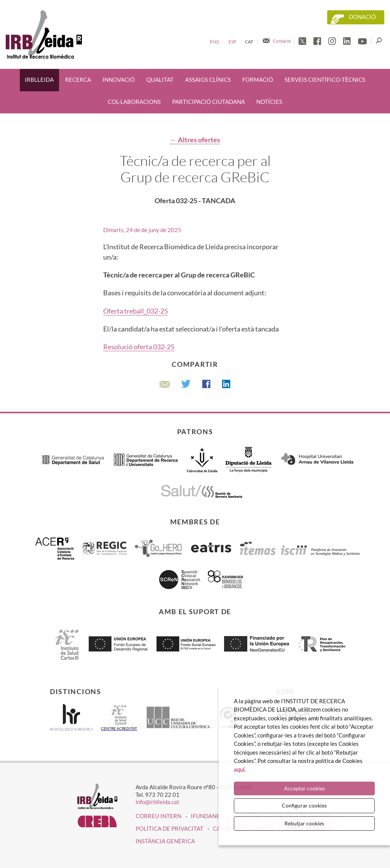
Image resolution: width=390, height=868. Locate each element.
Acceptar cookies (304, 788)
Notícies (269, 102)
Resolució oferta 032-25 (139, 347)
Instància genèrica (165, 841)
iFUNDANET (207, 816)
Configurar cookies (304, 805)
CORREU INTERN (158, 816)
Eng (215, 42)
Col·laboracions (134, 102)
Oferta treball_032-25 (136, 311)
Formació (258, 80)
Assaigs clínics (208, 80)
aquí (239, 769)
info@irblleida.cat (157, 802)
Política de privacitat (169, 828)
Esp (232, 42)
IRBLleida (39, 80)
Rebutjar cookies (304, 823)
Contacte (282, 41)
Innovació (119, 80)
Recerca (78, 80)
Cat (249, 42)
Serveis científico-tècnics (325, 80)
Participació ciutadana (209, 102)
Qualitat (160, 80)
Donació (362, 17)
